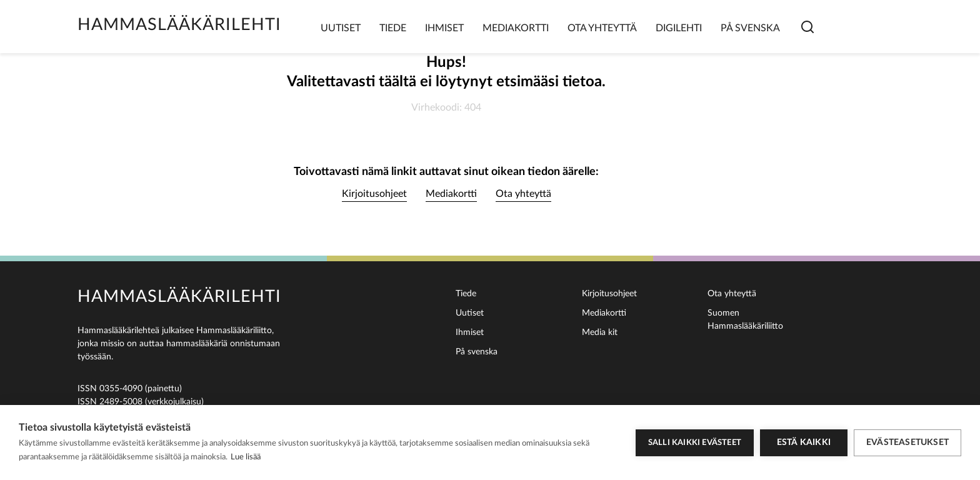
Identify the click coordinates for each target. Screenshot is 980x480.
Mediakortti (516, 28)
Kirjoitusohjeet (374, 194)
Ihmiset (444, 28)
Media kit (600, 332)
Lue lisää (246, 457)
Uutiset (341, 28)
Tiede (393, 28)
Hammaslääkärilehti (179, 25)
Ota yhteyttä (602, 28)
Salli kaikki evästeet (695, 443)
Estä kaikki (804, 442)
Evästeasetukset (907, 442)
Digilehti (679, 28)
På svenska (750, 28)
